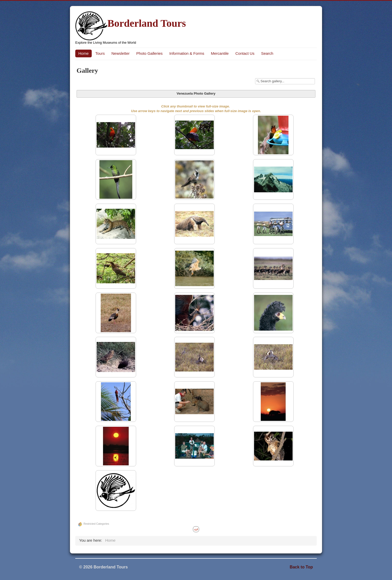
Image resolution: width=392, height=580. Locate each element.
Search (267, 53)
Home (83, 53)
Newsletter (121, 53)
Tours (100, 53)
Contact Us (245, 53)
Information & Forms (187, 53)
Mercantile (220, 53)
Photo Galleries (150, 53)
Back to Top (301, 567)
